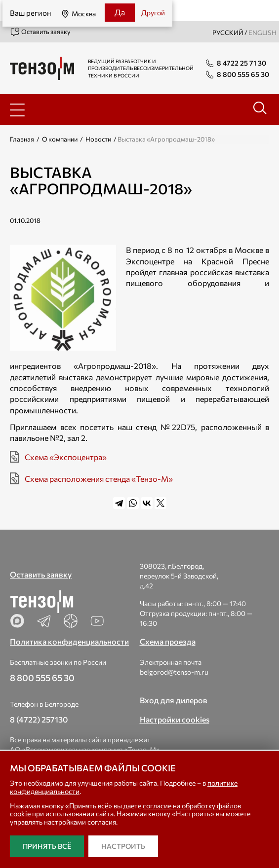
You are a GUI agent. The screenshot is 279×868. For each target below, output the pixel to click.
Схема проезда (168, 641)
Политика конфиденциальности (69, 641)
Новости (98, 139)
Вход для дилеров (174, 700)
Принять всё (47, 846)
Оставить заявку (40, 32)
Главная (22, 139)
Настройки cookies (175, 719)
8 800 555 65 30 (42, 678)
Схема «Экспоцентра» (66, 457)
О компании (60, 139)
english (262, 33)
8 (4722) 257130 (39, 719)
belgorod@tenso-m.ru (174, 672)
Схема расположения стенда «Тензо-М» (99, 479)
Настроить (123, 846)
